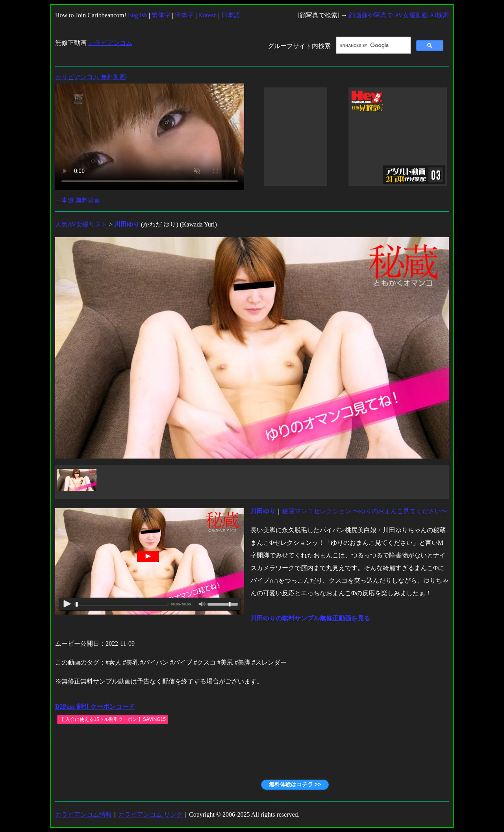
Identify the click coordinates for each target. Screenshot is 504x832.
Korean (207, 15)
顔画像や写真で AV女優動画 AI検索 (399, 15)
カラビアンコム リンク (150, 814)
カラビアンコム (110, 43)
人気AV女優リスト (81, 224)
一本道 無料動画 (78, 200)
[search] (373, 45)
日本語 (231, 15)
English (138, 15)
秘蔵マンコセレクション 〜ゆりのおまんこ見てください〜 (365, 511)
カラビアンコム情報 (83, 814)
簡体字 (184, 15)
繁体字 (161, 15)
